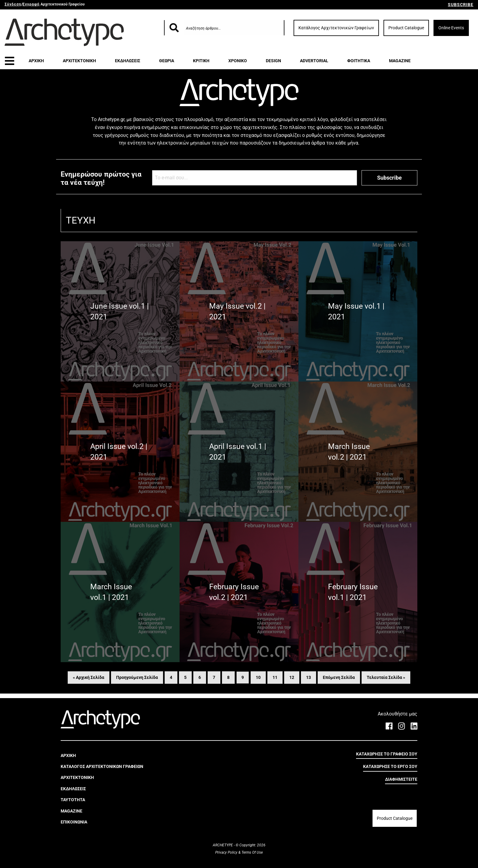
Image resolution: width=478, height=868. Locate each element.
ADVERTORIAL (314, 61)
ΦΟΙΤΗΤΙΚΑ (359, 61)
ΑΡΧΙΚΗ (36, 61)
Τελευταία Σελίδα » (386, 677)
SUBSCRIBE (461, 5)
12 (292, 677)
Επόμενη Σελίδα (339, 677)
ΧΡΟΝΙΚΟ (238, 61)
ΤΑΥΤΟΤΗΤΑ (73, 800)
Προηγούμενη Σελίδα (137, 677)
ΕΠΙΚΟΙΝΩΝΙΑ (74, 822)
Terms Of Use (252, 852)
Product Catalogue (406, 28)
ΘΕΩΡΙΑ (167, 61)
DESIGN (273, 61)
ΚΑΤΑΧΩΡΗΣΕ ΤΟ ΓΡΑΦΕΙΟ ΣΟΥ (387, 754)
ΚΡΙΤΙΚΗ (201, 61)
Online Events (451, 28)
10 (258, 677)
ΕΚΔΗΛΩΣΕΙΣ (128, 61)
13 (309, 677)
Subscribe (389, 178)
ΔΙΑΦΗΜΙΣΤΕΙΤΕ (401, 779)
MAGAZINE (400, 61)
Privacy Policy (227, 852)
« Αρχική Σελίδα (89, 677)
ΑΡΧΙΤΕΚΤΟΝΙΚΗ (79, 61)
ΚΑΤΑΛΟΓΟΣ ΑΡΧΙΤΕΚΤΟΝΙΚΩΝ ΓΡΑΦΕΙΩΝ (102, 766)
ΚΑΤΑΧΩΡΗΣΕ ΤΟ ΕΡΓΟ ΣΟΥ (390, 766)
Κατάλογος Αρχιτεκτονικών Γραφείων (336, 28)
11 (275, 677)
